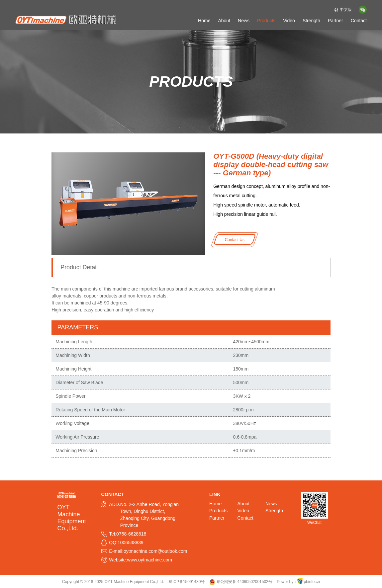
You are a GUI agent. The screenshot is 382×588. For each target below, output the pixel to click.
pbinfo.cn (312, 582)
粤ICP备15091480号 (187, 582)
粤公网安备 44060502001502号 (241, 582)
